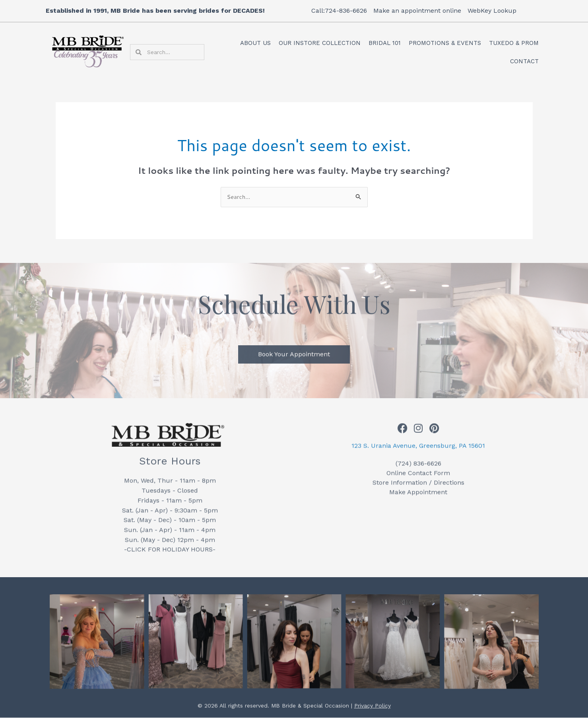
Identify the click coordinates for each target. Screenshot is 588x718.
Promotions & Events (445, 43)
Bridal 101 (385, 43)
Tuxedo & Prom (514, 43)
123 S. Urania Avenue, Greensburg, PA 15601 (418, 450)
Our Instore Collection (320, 43)
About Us (255, 43)
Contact (524, 61)
